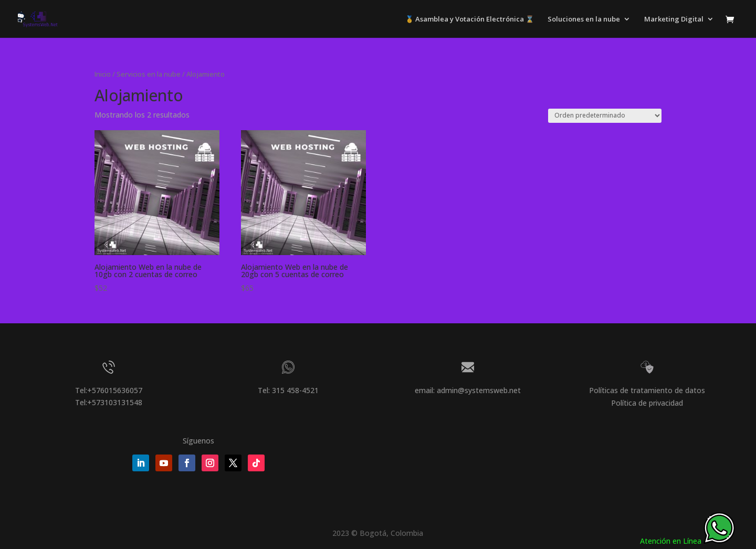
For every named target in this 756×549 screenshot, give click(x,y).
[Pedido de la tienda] (605, 116)
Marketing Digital (674, 19)
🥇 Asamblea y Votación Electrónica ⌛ (470, 19)
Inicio (103, 74)
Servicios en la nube (149, 74)
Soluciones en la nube (584, 19)
